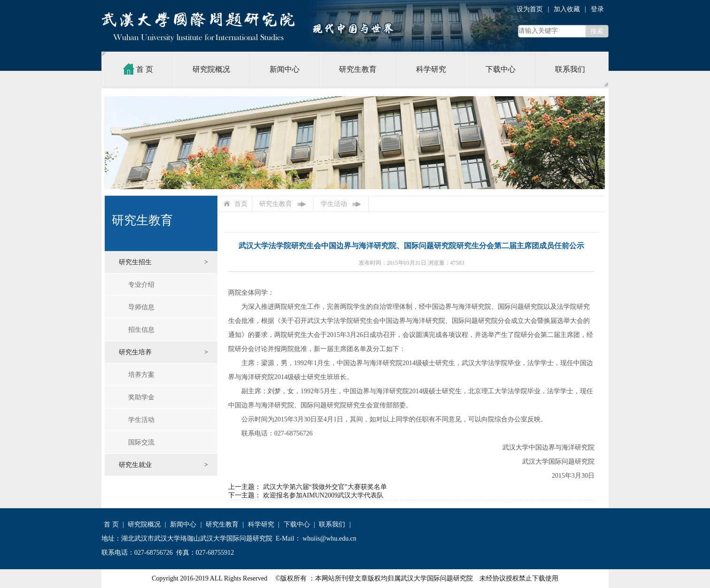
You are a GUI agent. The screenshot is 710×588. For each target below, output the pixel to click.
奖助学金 (141, 397)
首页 (241, 204)
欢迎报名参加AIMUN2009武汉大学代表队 (323, 495)
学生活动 (141, 420)
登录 (597, 9)
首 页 (137, 69)
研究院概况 (211, 69)
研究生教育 (358, 69)
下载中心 (501, 69)
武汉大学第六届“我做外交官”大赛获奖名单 (325, 487)
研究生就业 (135, 465)
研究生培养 (135, 352)
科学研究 (431, 69)
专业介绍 (141, 285)
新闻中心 (285, 69)
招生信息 (141, 330)
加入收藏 (567, 9)
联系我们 (570, 69)
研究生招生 (135, 262)
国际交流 (141, 442)
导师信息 (141, 307)
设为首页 (530, 9)
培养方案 (141, 375)
